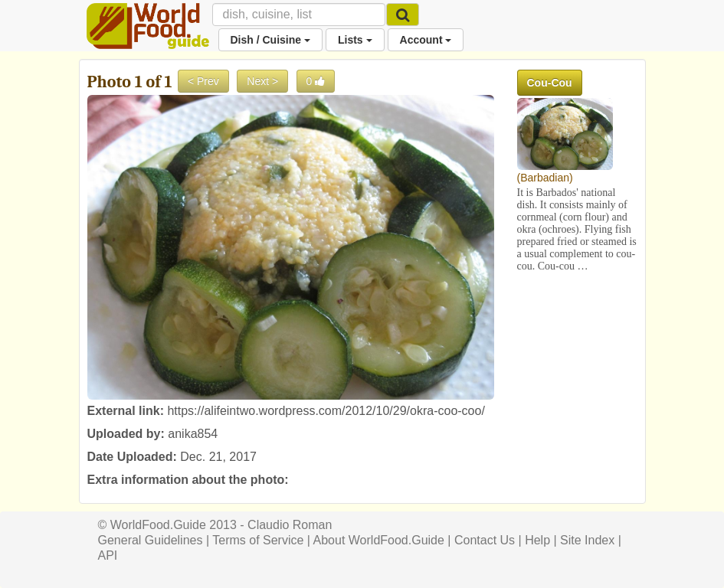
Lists (355, 40)
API (108, 555)
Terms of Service (258, 540)
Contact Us (485, 540)
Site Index (587, 540)
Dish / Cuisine (270, 40)
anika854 (193, 434)
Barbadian (545, 178)
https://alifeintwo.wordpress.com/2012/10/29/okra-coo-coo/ (326, 411)
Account (426, 40)
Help (537, 540)
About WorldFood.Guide (379, 540)
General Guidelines (151, 540)
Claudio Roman (290, 525)
